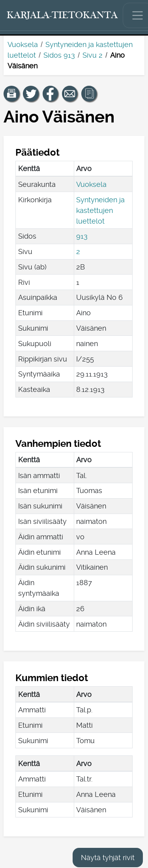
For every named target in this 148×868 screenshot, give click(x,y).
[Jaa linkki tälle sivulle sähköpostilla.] (70, 94)
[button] (11, 94)
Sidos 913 (59, 55)
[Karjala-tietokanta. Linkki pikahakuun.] (62, 15)
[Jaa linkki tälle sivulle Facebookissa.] (51, 94)
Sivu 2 (93, 55)
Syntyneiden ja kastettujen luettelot (100, 210)
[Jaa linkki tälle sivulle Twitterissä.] (31, 94)
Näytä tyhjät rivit (108, 858)
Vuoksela (23, 44)
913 (82, 236)
